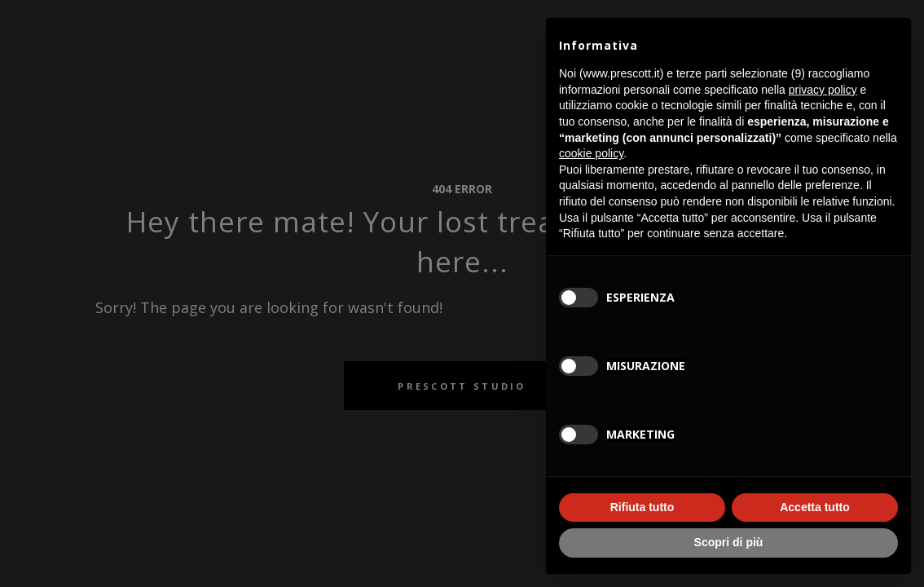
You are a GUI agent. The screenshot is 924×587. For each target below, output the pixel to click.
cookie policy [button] (591, 153)
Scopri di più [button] (729, 542)
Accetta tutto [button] (815, 507)
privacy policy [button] (823, 90)
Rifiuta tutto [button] (642, 507)
